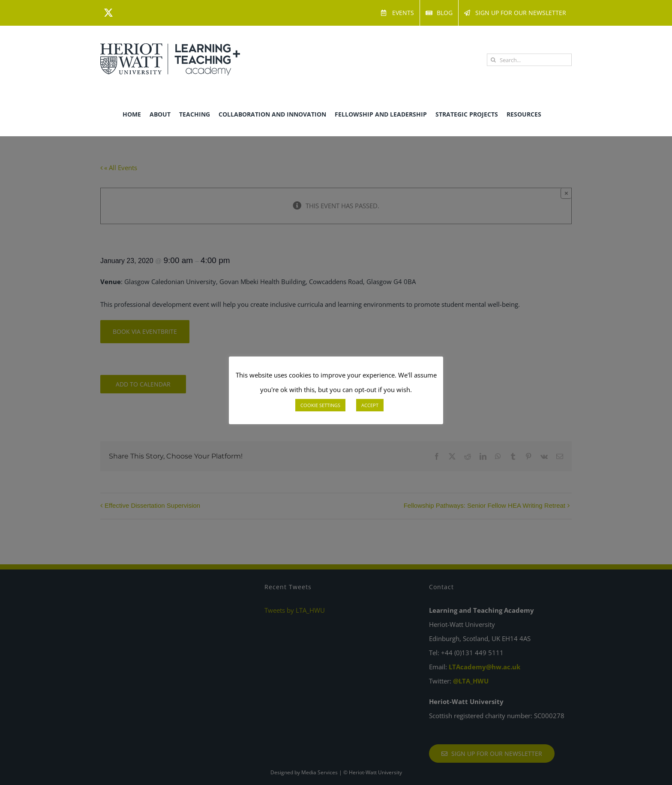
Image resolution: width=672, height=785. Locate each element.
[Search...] (529, 60)
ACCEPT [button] (370, 405)
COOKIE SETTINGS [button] (320, 405)
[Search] (493, 60)
